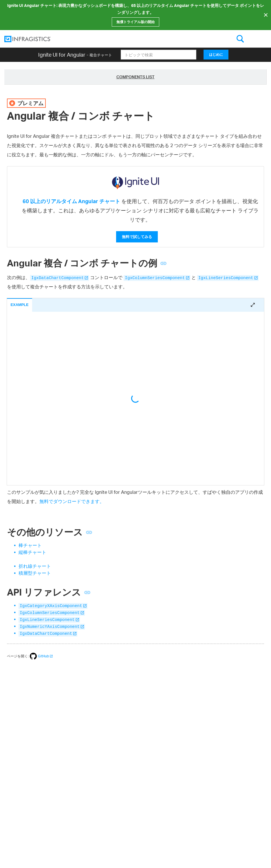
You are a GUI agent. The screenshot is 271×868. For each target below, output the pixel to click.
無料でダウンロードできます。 (72, 501)
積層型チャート (35, 573)
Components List (135, 77)
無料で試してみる (137, 237)
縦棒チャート (32, 552)
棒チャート (30, 545)
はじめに (216, 54)
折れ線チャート (35, 566)
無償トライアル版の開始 (135, 22)
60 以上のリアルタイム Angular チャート (71, 201)
